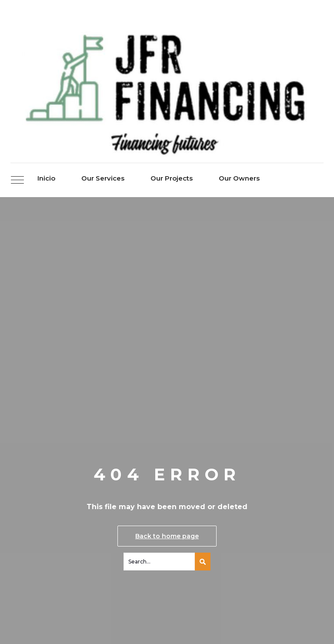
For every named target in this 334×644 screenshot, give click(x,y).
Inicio (46, 178)
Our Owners (239, 178)
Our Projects (172, 178)
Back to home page (167, 536)
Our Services (103, 178)
